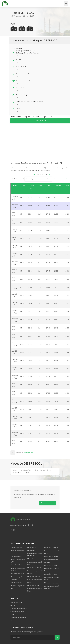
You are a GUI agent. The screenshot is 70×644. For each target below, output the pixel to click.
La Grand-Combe (46, 470)
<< (34, 175)
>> (49, 175)
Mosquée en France (26, 470)
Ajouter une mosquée (48, 503)
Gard (36, 470)
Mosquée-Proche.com (21, 519)
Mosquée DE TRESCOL (22, 472)
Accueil (15, 470)
